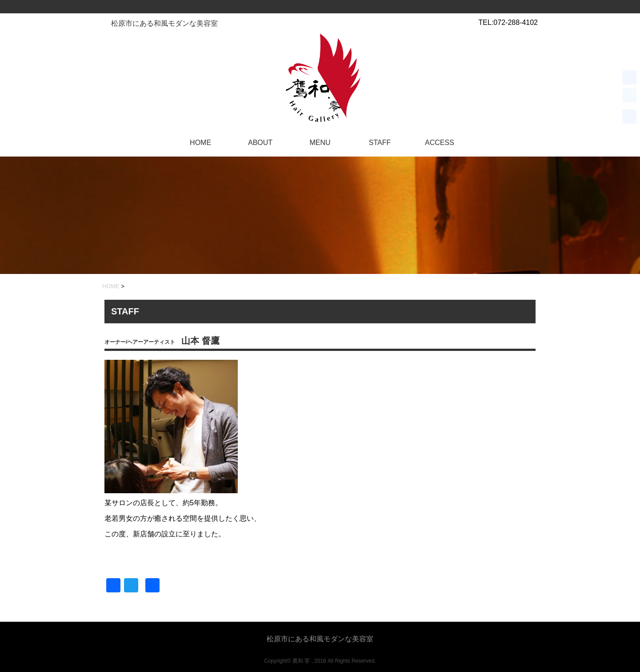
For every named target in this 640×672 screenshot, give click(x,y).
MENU (320, 143)
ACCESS (440, 143)
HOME (200, 143)
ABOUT (260, 143)
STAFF (380, 143)
